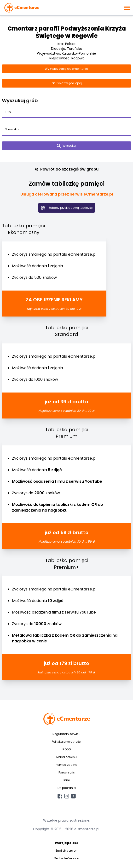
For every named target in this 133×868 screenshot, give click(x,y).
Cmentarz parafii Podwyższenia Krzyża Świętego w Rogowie (67, 32)
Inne (67, 780)
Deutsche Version (66, 858)
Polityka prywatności (67, 742)
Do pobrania (67, 788)
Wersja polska (67, 843)
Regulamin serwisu (66, 734)
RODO (67, 749)
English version (66, 851)
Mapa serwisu (66, 757)
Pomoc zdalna (67, 765)
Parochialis (67, 772)
